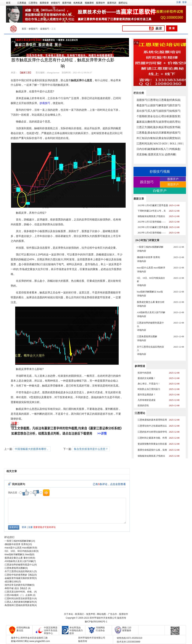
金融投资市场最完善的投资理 (19, 578)
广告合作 (112, 614)
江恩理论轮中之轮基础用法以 (152, 426)
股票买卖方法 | (157, 155)
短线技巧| (175, 111)
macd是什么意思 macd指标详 (19, 548)
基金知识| (153, 133)
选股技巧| (142, 100)
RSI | (181, 144)
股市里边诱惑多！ (147, 395)
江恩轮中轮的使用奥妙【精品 (19, 575)
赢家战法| (142, 122)
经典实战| (175, 100)
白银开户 (160, 191)
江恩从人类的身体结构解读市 (19, 602)
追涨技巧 (45, 29)
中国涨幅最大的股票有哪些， (32, 449)
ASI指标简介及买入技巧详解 (19, 561)
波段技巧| (164, 111)
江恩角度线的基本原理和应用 (152, 420)
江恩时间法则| (145, 144)
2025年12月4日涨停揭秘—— (152, 233)
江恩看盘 (22, 3)
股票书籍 (67, 3)
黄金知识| (164, 138)
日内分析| (142, 149)
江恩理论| (153, 100)
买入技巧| (153, 111)
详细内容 (142, 251)
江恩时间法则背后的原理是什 (19, 598)
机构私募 (78, 3)
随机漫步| (153, 127)
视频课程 (89, 3)
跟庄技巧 (147, 182)
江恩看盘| (164, 100)
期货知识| (175, 138)
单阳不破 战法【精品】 (16, 588)
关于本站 (68, 614)
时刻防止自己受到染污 (149, 389)
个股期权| (142, 116)
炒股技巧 (55, 3)
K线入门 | (164, 149)
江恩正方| (142, 127)
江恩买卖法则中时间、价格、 (19, 592)
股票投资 (44, 3)
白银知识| (153, 138)
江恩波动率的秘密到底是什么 (19, 565)
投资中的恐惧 (144, 373)
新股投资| (175, 116)
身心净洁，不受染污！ (149, 384)
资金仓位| (153, 116)
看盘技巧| (142, 105)
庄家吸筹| (164, 133)
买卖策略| (142, 155)
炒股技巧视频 (160, 172)
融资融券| (153, 149)
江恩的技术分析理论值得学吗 (152, 432)
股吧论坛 (123, 3)
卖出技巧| (142, 111)
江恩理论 (33, 3)
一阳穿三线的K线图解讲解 (18, 541)
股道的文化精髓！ (147, 378)
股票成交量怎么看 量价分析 (18, 558)
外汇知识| (142, 138)
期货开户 (173, 184)
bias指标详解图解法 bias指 (18, 554)
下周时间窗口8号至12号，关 (152, 211)
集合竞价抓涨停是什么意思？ (91, 449)
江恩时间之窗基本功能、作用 (152, 438)
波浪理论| (164, 122)
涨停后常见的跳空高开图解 (18, 585)
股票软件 (100, 3)
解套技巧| (164, 105)
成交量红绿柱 (11, 582)
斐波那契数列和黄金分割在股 (152, 444)
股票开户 (173, 179)
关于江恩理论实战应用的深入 (19, 571)
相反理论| (164, 127)
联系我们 (79, 614)
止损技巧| (153, 105)
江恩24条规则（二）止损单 (19, 595)
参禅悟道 (140, 366)
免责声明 (91, 614)
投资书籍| (175, 127)
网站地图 (101, 614)
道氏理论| (175, 122)
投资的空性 (143, 406)
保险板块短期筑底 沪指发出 (151, 216)
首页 (8, 3)
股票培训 (112, 3)
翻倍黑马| (153, 122)
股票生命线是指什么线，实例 (152, 450)
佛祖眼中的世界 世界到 (16, 544)
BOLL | (174, 144)
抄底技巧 (45, 103)
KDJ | (166, 144)
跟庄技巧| (175, 105)
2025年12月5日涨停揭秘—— (152, 222)
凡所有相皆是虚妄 (147, 400)
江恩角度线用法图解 (15, 568)
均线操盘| (175, 149)
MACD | (158, 144)
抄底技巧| (175, 133)
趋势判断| (171, 155)
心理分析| (164, 116)
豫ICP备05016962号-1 (96, 622)
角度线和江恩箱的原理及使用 (19, 605)
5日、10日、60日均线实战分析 (20, 551)
